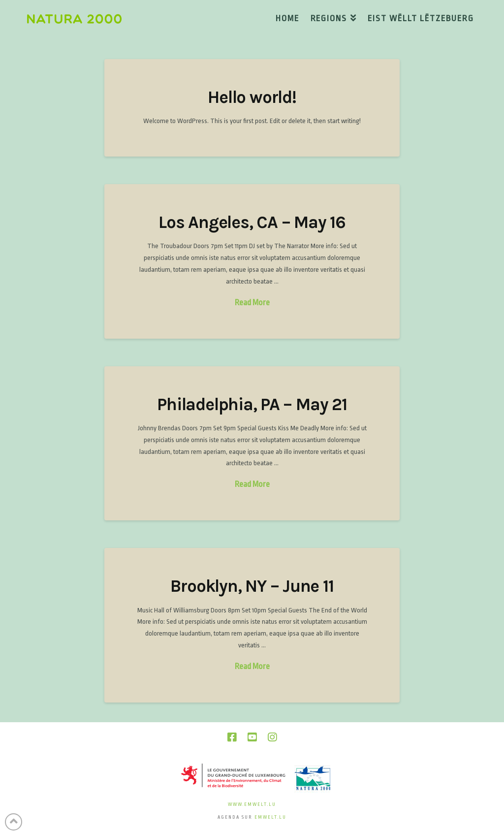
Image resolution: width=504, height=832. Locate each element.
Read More (252, 303)
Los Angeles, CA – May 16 (252, 222)
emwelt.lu (270, 817)
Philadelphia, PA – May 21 (252, 404)
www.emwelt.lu (252, 804)
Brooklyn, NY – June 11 (252, 586)
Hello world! (252, 97)
